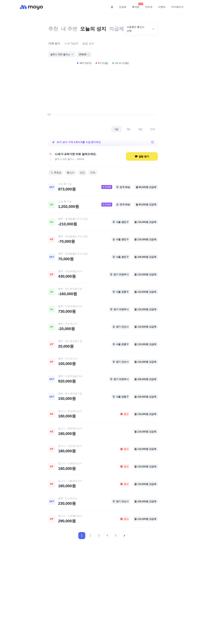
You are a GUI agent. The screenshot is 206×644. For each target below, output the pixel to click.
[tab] (54, 44)
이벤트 (162, 7)
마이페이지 (177, 7)
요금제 (123, 7)
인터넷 (149, 7)
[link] (103, 187)
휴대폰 (137, 6)
